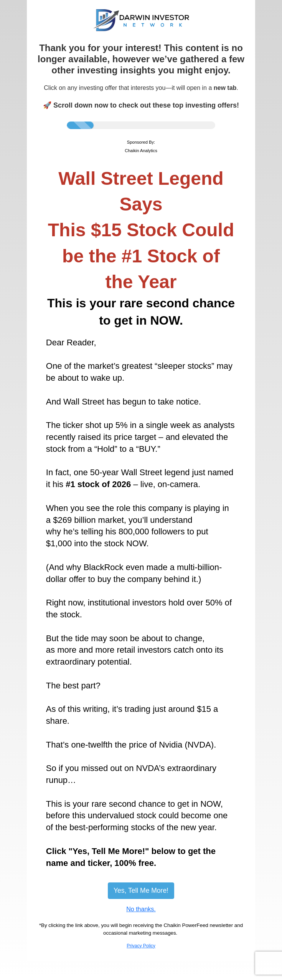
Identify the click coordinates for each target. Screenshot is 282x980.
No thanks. (141, 909)
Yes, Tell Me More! (141, 890)
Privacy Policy (141, 946)
